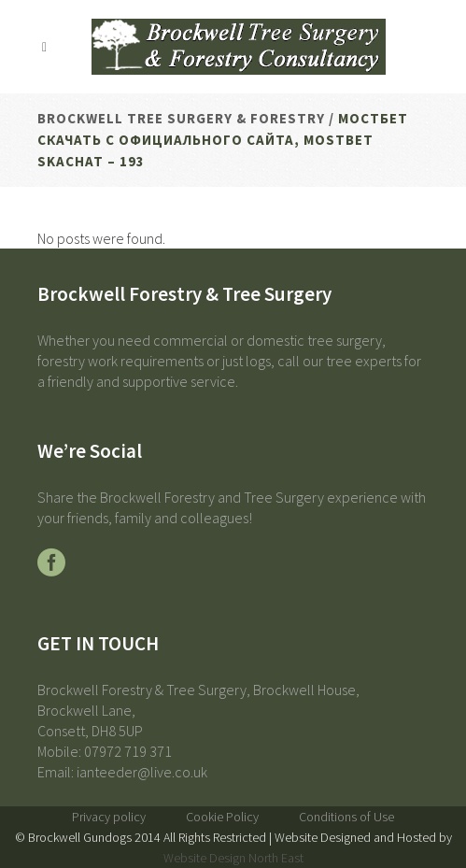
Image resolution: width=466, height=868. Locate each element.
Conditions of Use (346, 817)
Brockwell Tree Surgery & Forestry (181, 118)
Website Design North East (233, 858)
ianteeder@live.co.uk (142, 772)
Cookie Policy (222, 817)
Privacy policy (109, 817)
